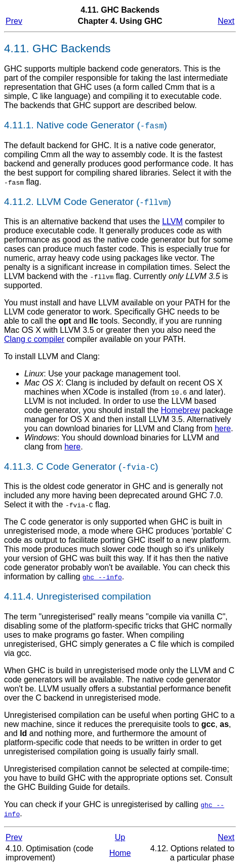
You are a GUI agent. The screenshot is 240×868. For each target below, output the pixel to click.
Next (226, 21)
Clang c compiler (34, 339)
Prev (14, 21)
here (223, 428)
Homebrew (181, 410)
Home (120, 853)
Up (120, 837)
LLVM (172, 221)
